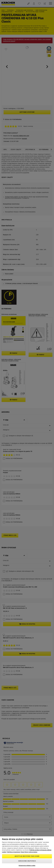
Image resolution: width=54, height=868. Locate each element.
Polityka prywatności (14, 852)
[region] (27, 852)
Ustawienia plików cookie (27, 866)
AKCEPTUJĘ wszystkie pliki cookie (27, 856)
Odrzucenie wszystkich (27, 861)
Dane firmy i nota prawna (29, 852)
